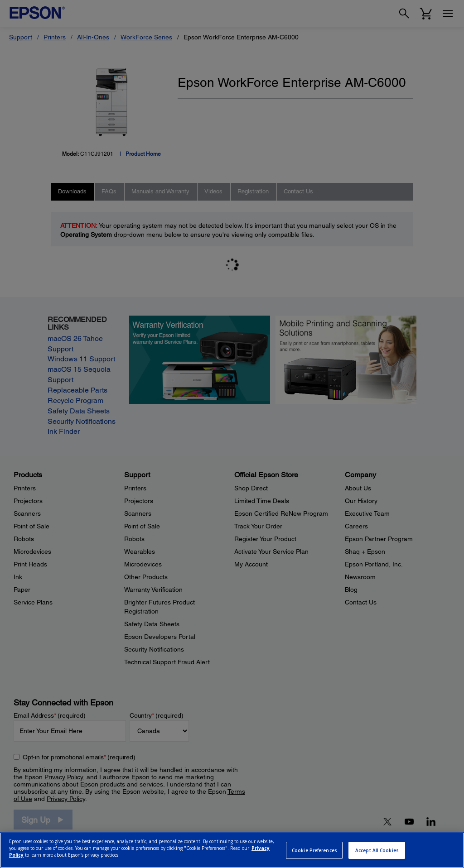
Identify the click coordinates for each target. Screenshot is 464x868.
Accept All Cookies (377, 850)
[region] (232, 850)
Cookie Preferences (314, 850)
